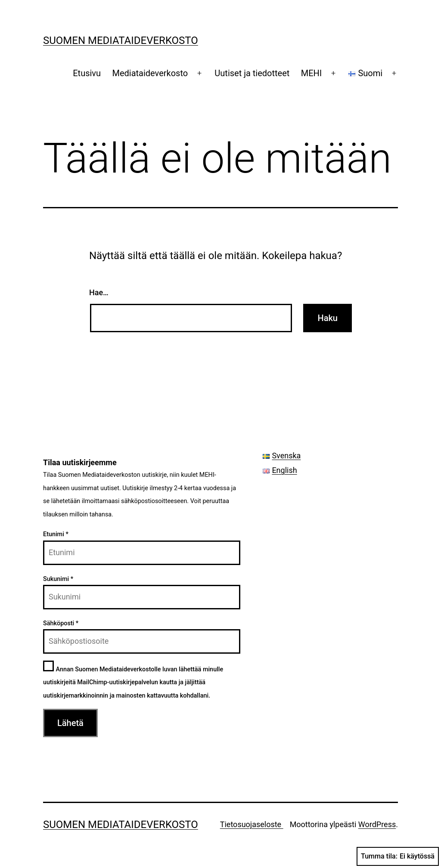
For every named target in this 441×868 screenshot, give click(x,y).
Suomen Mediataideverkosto (121, 40)
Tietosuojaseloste (252, 824)
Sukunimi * (58, 579)
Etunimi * (56, 534)
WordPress (377, 824)
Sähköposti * (61, 623)
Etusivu (87, 73)
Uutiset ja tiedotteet (252, 73)
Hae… (99, 292)
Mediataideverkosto (150, 73)
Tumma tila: (398, 856)
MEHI (312, 73)
